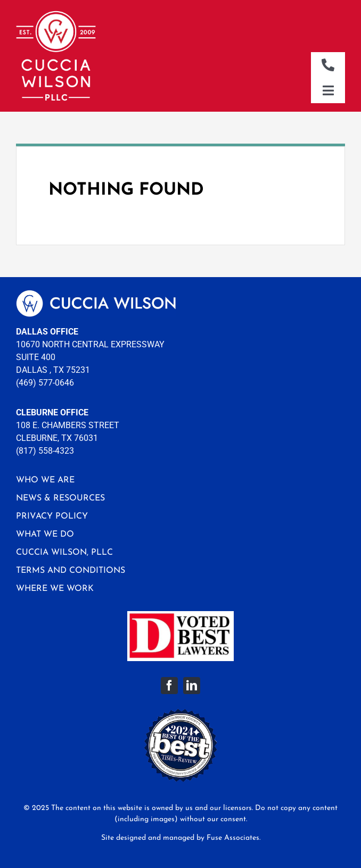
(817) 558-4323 (45, 451)
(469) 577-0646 (45, 383)
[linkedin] (192, 686)
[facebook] (169, 686)
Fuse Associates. (233, 838)
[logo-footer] (96, 294)
